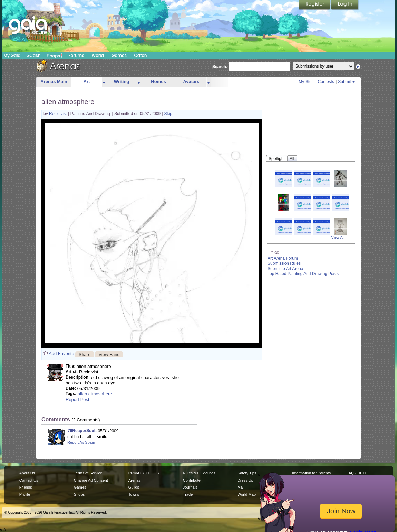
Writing (122, 82)
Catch (141, 55)
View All (338, 237)
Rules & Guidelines (199, 473)
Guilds (134, 487)
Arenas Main (54, 82)
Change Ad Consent (91, 480)
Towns (134, 494)
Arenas (134, 480)
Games (119, 55)
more (104, 82)
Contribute (192, 480)
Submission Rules (284, 263)
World (98, 55)
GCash (34, 55)
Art (87, 82)
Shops (55, 56)
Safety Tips (247, 473)
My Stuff (306, 82)
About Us (27, 473)
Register (315, 5)
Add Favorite (61, 354)
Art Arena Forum (283, 258)
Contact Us (29, 480)
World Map (247, 494)
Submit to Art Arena (285, 269)
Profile (25, 494)
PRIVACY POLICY (144, 473)
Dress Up (245, 480)
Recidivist (59, 114)
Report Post (78, 399)
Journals (190, 487)
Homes (158, 82)
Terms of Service (88, 473)
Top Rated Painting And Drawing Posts (303, 274)
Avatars (191, 82)
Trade (188, 494)
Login (345, 5)
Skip (168, 114)
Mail (241, 487)
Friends (26, 487)
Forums (76, 55)
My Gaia (12, 55)
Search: (220, 67)
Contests (326, 82)
